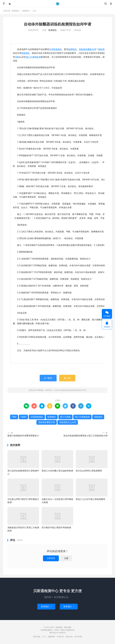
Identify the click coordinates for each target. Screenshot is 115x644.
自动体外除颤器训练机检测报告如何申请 (57, 24)
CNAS (23, 417)
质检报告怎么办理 (68, 422)
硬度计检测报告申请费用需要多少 (23, 436)
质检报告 (25, 53)
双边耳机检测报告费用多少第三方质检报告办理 (86, 436)
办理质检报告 (55, 49)
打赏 (67, 378)
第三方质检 (65, 417)
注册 (66, 558)
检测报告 (57, 4)
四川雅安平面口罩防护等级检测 (56, 528)
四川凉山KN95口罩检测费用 (89, 471)
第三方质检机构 (33, 57)
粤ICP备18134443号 (58, 633)
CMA (17, 57)
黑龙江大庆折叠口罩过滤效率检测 (57, 471)
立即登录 (51, 558)
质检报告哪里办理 (87, 49)
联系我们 (46, 607)
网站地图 (68, 627)
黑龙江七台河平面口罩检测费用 (90, 499)
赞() (48, 378)
